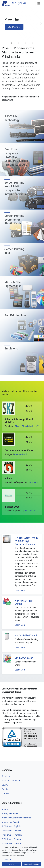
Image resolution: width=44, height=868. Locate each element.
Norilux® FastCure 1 (26, 635)
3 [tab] (19, 43)
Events (5, 789)
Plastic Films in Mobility (27, 426)
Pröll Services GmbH (11, 781)
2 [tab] (15, 43)
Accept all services (32, 864)
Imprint (5, 809)
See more (14, 27)
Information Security (11, 822)
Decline (11, 864)
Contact (5, 793)
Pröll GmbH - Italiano (11, 844)
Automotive (21, 454)
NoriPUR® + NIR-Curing (24, 602)
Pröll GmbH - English (11, 826)
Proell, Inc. (7, 776)
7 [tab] (33, 43)
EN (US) (17, 3)
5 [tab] (26, 43)
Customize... (8, 860)
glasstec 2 (30, 511)
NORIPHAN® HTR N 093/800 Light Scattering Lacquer (26, 541)
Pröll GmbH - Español (11, 839)
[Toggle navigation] (39, 3)
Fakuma (33, 482)
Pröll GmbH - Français (12, 835)
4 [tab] (22, 43)
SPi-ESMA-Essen (24, 658)
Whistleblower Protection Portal (16, 818)
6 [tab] (29, 43)
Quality (5, 785)
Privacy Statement (10, 813)
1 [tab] (11, 43)
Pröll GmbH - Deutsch (12, 831)
